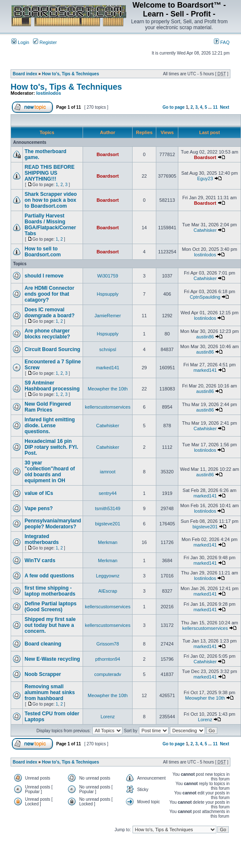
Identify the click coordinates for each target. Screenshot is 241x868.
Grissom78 (108, 644)
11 (215, 107)
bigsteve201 (108, 524)
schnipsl (108, 349)
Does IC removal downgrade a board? (50, 313)
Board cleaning (43, 644)
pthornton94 (108, 659)
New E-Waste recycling (52, 659)
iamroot (108, 472)
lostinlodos (49, 93)
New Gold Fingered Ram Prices (48, 407)
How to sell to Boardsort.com (43, 252)
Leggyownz (108, 576)
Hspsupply (108, 294)
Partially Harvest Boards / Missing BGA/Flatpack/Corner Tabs (50, 225)
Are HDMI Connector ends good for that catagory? (49, 294)
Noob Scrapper (43, 674)
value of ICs (39, 493)
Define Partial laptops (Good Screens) (51, 607)
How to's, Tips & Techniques (71, 74)
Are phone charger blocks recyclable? (47, 334)
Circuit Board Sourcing (52, 349)
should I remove (44, 276)
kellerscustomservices (108, 407)
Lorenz (108, 717)
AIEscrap (108, 591)
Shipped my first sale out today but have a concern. (50, 625)
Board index (25, 74)
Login (20, 42)
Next (224, 107)
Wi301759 (108, 276)
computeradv (108, 674)
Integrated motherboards (42, 539)
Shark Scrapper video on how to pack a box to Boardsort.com (51, 200)
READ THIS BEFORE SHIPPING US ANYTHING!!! (50, 173)
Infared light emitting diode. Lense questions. (50, 426)
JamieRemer (108, 316)
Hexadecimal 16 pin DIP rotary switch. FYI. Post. (51, 447)
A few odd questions (49, 576)
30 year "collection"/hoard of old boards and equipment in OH (50, 472)
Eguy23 (205, 179)
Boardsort (108, 154)
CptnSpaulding (205, 297)
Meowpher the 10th (108, 389)
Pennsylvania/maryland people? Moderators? (53, 524)
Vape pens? (39, 508)
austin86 (205, 337)
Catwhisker (205, 230)
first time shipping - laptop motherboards (50, 591)
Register (45, 42)
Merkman (108, 542)
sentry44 (108, 493)
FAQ (222, 42)
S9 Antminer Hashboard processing (52, 386)
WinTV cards (40, 560)
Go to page (174, 107)
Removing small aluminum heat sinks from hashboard (50, 692)
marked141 (108, 368)
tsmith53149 (108, 508)
